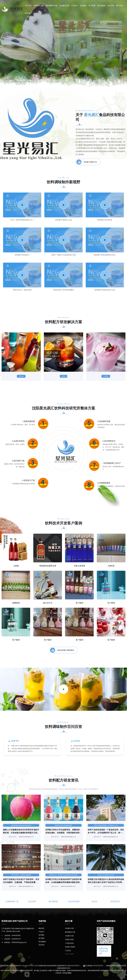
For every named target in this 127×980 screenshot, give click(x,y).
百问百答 (111, 6)
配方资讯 (120, 6)
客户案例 (92, 6)
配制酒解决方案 (51, 6)
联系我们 (28, 13)
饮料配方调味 (69, 940)
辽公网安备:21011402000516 (94, 966)
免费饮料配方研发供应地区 (104, 951)
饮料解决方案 (39, 6)
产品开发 (68, 951)
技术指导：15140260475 (13, 939)
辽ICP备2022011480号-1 (72, 966)
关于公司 (28, 6)
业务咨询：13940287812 (12, 935)
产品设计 (75, 6)
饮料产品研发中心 (14, 65)
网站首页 (41, 928)
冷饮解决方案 (64, 6)
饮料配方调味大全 (87, 162)
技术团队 (83, 6)
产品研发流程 (69, 943)
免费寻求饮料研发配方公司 (25, 837)
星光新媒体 (101, 6)
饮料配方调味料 (70, 947)
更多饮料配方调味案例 (62, 650)
